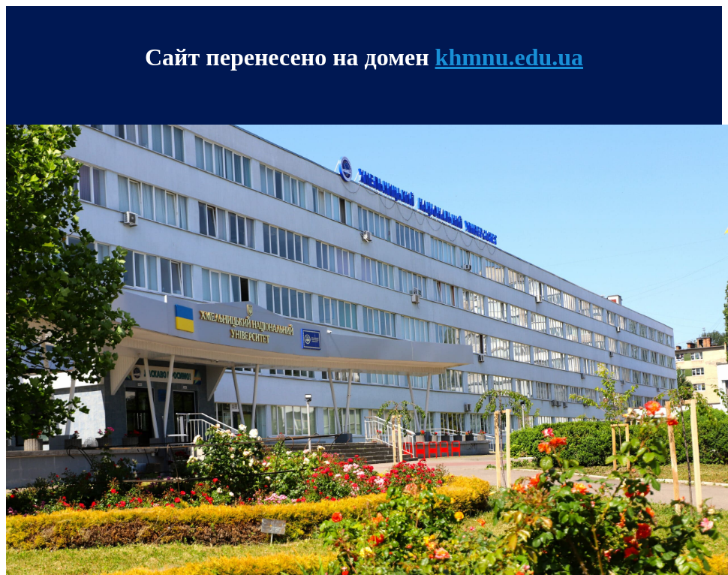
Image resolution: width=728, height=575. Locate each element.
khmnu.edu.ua (509, 57)
